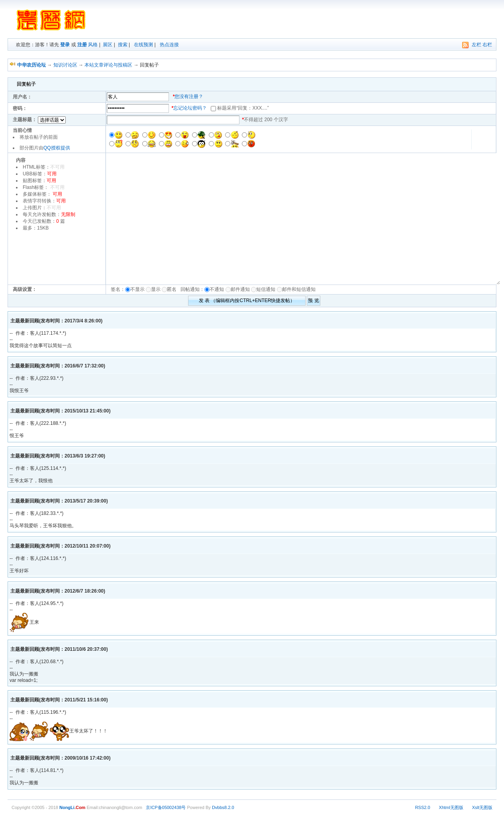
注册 (82, 45)
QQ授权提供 (57, 148)
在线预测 (143, 45)
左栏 (477, 45)
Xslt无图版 (482, 807)
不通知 (217, 289)
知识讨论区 (65, 65)
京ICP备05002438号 (166, 807)
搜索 (123, 45)
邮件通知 (240, 289)
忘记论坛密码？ (190, 108)
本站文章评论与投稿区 (108, 65)
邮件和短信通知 (299, 289)
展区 (108, 45)
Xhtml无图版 (451, 807)
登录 (65, 45)
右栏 (487, 45)
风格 (93, 45)
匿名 (173, 289)
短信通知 (266, 289)
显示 (156, 289)
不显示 (137, 289)
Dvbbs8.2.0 (223, 807)
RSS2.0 (423, 807)
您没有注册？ (189, 96)
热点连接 (169, 45)
